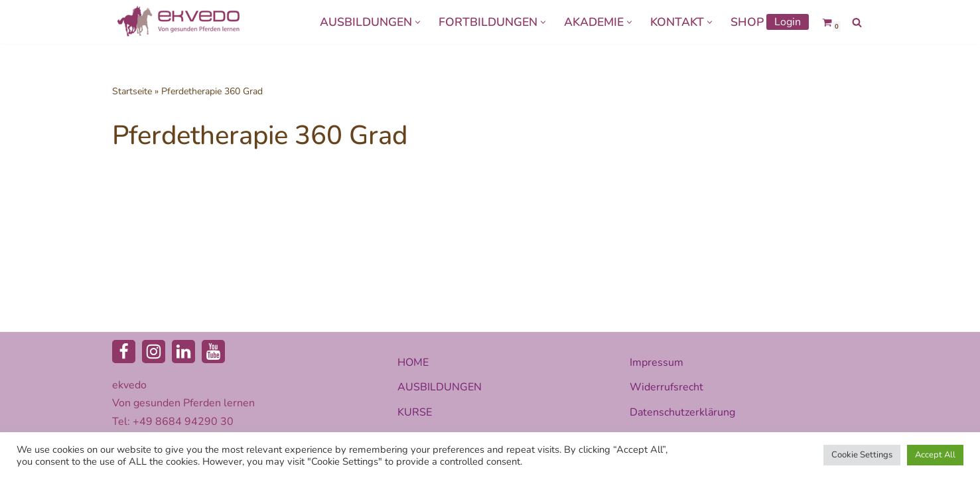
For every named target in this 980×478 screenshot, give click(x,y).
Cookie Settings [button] (862, 455)
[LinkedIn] (183, 352)
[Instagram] (154, 352)
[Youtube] (213, 352)
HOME (413, 362)
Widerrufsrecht (666, 387)
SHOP (747, 22)
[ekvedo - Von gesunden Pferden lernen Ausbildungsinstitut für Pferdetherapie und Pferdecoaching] (178, 22)
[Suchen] (857, 22)
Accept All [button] (935, 455)
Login (788, 22)
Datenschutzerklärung (682, 412)
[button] (418, 22)
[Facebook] (124, 352)
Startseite (132, 91)
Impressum (657, 362)
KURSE (415, 412)
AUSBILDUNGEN (440, 387)
